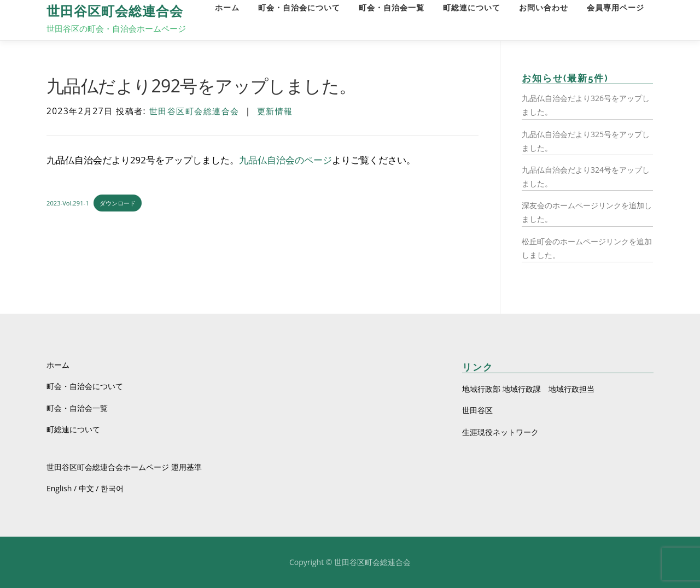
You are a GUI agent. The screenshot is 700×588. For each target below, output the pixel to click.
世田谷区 (477, 410)
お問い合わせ (544, 8)
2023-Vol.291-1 (68, 203)
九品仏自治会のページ (285, 160)
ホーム (227, 8)
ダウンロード (118, 203)
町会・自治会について (299, 8)
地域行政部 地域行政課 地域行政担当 (528, 389)
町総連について (472, 8)
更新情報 (275, 111)
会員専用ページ (616, 8)
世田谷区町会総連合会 (115, 11)
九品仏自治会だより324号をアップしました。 (586, 177)
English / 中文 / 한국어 (85, 488)
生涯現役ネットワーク (500, 432)
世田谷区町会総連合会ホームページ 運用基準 (124, 467)
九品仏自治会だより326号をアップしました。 (586, 105)
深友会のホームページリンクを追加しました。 (587, 212)
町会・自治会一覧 (392, 8)
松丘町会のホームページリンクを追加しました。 (587, 248)
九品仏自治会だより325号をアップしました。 (586, 141)
